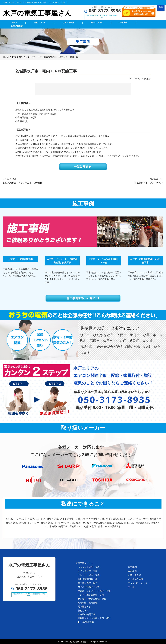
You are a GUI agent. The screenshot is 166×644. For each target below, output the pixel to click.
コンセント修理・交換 (89, 567)
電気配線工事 (84, 606)
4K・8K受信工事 (86, 622)
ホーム (131, 587)
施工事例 (132, 567)
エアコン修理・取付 (88, 583)
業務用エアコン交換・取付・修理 (94, 618)
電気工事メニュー (84, 563)
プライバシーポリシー (139, 583)
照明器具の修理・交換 (89, 587)
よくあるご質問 (136, 579)
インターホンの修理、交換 (91, 595)
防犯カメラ (83, 610)
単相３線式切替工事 (88, 579)
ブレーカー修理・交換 (89, 575)
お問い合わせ (135, 575)
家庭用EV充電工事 (87, 614)
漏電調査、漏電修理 (88, 603)
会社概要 (132, 571)
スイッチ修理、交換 (88, 571)
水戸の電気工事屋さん (79, 642)
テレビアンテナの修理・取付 (92, 599)
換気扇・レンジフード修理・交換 (94, 591)
